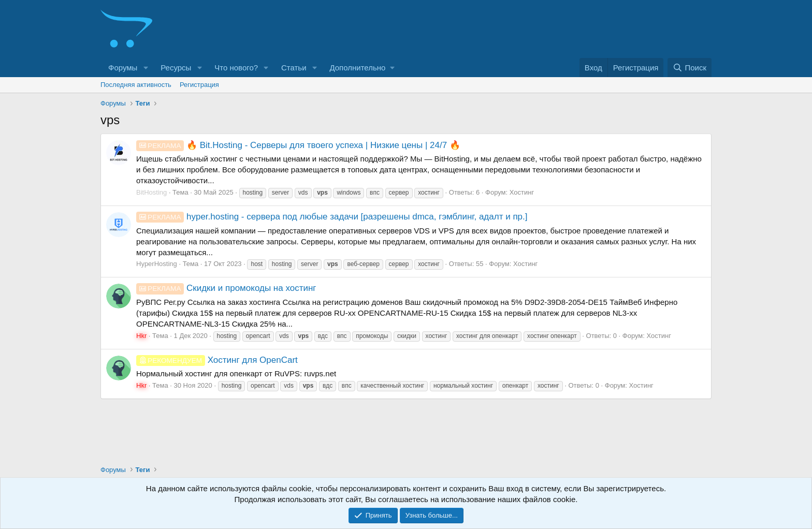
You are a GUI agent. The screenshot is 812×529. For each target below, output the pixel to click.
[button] (146, 68)
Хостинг (522, 192)
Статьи (294, 68)
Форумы (123, 68)
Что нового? (236, 68)
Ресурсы (176, 68)
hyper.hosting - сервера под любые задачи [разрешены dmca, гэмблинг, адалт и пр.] (332, 217)
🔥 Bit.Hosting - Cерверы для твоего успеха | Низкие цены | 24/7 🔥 (298, 145)
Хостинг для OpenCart (217, 360)
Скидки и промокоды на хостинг (226, 288)
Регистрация (199, 85)
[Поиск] (690, 68)
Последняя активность (136, 85)
